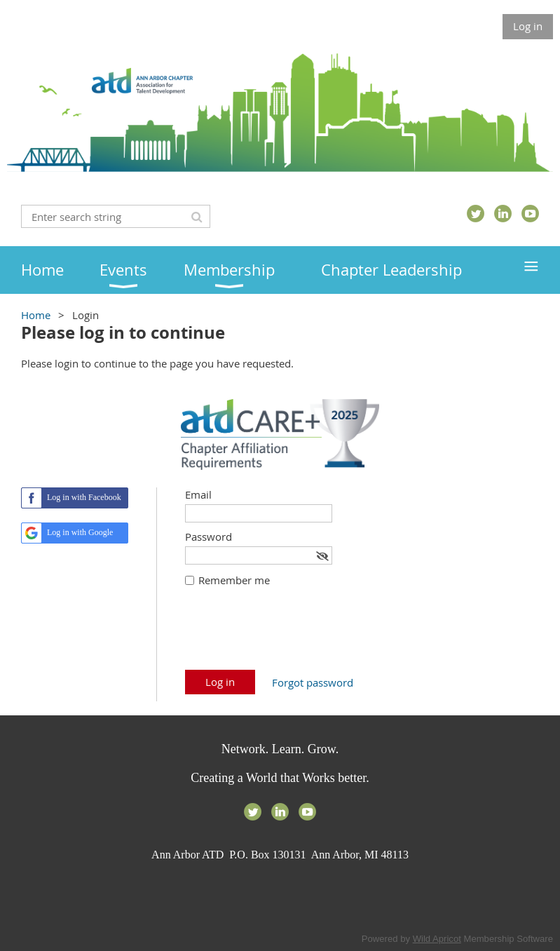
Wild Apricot (437, 939)
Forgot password (313, 682)
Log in (528, 26)
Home (36, 315)
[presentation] (292, 635)
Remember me (234, 580)
